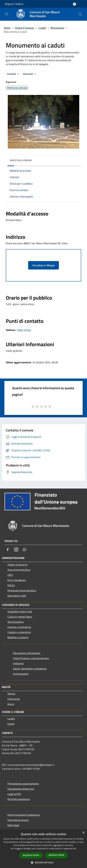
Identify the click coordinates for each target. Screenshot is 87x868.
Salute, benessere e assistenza (30, 669)
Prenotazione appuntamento (23, 784)
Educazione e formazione (27, 653)
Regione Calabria (14, 4)
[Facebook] (8, 549)
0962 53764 (24, 330)
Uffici (10, 575)
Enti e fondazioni (17, 580)
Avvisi (11, 704)
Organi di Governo (17, 565)
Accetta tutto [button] (31, 855)
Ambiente (18, 663)
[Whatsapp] (25, 549)
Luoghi (42, 28)
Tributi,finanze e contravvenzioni (31, 658)
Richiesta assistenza (19, 799)
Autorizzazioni (21, 674)
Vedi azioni (30, 74)
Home (7, 28)
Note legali (13, 825)
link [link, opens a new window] (75, 849)
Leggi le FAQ (14, 794)
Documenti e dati (17, 596)
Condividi (14, 74)
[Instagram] (16, 549)
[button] (43, 863)
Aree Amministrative (19, 570)
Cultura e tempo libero (20, 617)
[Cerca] (80, 14)
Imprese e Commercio (19, 627)
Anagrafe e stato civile (20, 611)
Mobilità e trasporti (18, 637)
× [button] (83, 833)
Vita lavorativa (15, 622)
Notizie (11, 694)
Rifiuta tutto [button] (57, 855)
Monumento (57, 28)
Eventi (11, 724)
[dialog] (43, 849)
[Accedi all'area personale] (74, 4)
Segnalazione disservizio (21, 789)
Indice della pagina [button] (21, 160)
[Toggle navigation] (6, 14)
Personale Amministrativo (22, 590)
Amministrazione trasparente (24, 815)
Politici (11, 585)
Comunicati (14, 699)
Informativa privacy (18, 820)
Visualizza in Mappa (43, 265)
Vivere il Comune (25, 28)
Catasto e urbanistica (19, 632)
